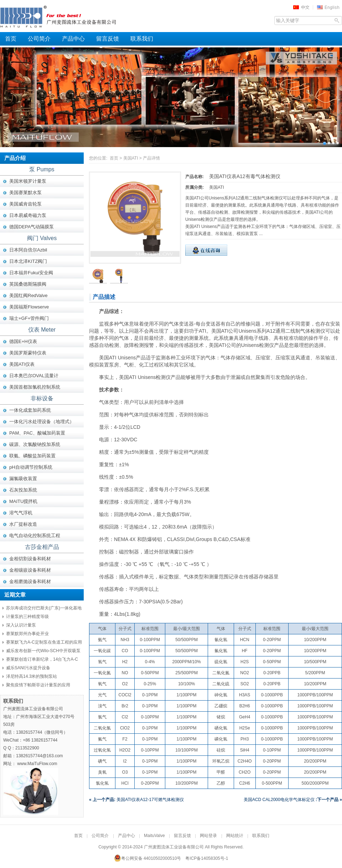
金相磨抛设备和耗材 (30, 581)
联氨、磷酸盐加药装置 (32, 456)
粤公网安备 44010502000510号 (148, 858)
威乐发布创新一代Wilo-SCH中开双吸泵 (43, 651)
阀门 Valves (42, 238)
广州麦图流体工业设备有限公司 (71, 16)
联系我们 (142, 39)
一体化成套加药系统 (30, 410)
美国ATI (131, 158)
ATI (203, 331)
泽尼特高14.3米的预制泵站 (32, 676)
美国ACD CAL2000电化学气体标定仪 (293, 800)
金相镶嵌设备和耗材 (30, 570)
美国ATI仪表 (22, 364)
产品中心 (73, 39)
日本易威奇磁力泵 (28, 215)
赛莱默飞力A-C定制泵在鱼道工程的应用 (44, 642)
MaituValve (154, 836)
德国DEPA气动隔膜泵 (32, 227)
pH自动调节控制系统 (31, 467)
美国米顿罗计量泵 (28, 181)
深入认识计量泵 (21, 625)
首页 (11, 39)
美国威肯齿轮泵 (25, 204)
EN (329, 7)
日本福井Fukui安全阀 (31, 273)
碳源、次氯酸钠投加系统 (35, 444)
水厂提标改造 (23, 524)
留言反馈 (108, 39)
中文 (304, 7)
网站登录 (208, 836)
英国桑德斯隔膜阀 (28, 284)
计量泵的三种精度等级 (27, 617)
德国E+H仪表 (23, 341)
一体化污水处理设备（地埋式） (42, 422)
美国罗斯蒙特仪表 (28, 353)
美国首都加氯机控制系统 (35, 387)
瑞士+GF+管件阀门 (29, 318)
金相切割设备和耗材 (30, 559)
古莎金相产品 (42, 547)
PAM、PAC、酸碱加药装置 (37, 433)
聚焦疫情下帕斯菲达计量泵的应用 (38, 685)
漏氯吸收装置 (23, 479)
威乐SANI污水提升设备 (28, 668)
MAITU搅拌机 (23, 501)
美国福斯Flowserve (29, 307)
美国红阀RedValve (28, 295)
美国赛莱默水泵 (25, 193)
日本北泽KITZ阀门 (28, 261)
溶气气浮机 (21, 513)
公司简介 (39, 39)
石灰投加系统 (23, 490)
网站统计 (235, 836)
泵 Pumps (42, 169)
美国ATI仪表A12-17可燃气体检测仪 (136, 800)
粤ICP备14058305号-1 (207, 858)
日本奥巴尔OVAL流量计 (34, 376)
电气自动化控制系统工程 (35, 536)
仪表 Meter (42, 330)
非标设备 (42, 398)
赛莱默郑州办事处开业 (27, 634)
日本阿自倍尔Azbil (28, 250)
